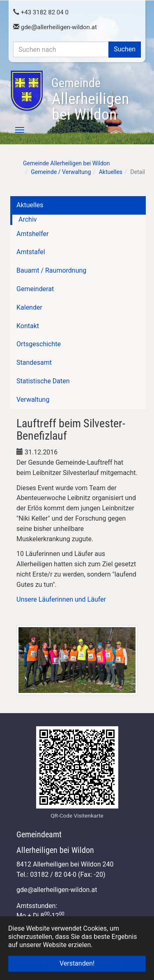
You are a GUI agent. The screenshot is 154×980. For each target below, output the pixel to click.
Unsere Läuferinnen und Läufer (61, 599)
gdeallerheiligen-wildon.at (55, 27)
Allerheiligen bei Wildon (90, 100)
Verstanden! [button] (77, 963)
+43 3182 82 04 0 (41, 12)
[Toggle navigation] (15, 130)
